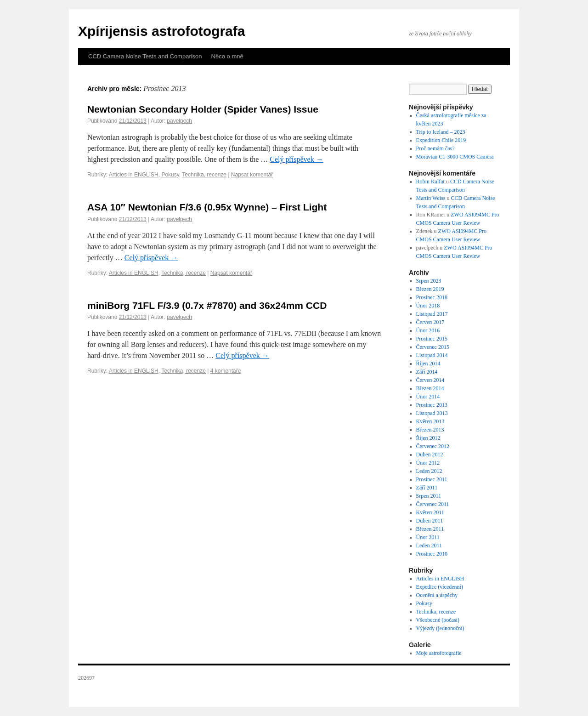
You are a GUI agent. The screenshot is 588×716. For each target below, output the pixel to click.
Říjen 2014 (428, 364)
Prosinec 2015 (432, 339)
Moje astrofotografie (439, 653)
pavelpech (179, 121)
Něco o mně (227, 56)
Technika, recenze (204, 175)
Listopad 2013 (432, 413)
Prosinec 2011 (432, 479)
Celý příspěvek (296, 159)
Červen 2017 (430, 322)
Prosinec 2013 (432, 405)
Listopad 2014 (432, 355)
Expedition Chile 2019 (441, 140)
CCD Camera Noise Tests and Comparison (145, 56)
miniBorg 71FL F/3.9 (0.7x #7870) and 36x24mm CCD (207, 305)
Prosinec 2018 (432, 297)
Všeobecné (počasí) (438, 620)
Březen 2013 (430, 430)
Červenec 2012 (433, 446)
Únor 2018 (428, 306)
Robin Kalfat (430, 182)
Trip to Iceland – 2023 (441, 132)
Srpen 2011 (429, 496)
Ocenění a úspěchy (437, 595)
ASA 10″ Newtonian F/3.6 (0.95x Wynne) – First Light (207, 207)
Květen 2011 (430, 512)
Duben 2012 (430, 455)
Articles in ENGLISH (134, 175)
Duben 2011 (430, 521)
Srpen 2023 (429, 281)
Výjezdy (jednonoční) (440, 628)
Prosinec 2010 (432, 554)
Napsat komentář (252, 175)
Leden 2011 (429, 546)
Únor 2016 (428, 330)
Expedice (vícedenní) (440, 587)
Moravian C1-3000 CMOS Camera (455, 157)
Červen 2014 (430, 380)
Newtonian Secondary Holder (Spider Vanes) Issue (203, 109)
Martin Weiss (431, 198)
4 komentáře (226, 371)
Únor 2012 (428, 463)
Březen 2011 (430, 529)
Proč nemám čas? (435, 148)
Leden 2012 (429, 471)
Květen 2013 (430, 421)
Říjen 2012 (428, 438)
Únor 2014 (428, 397)
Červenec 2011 (433, 504)
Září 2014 (427, 372)
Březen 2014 (430, 388)
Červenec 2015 (433, 347)
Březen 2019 (430, 289)
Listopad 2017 (432, 314)
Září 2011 (427, 488)
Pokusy (170, 175)
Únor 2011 (428, 537)
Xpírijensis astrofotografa (161, 31)
